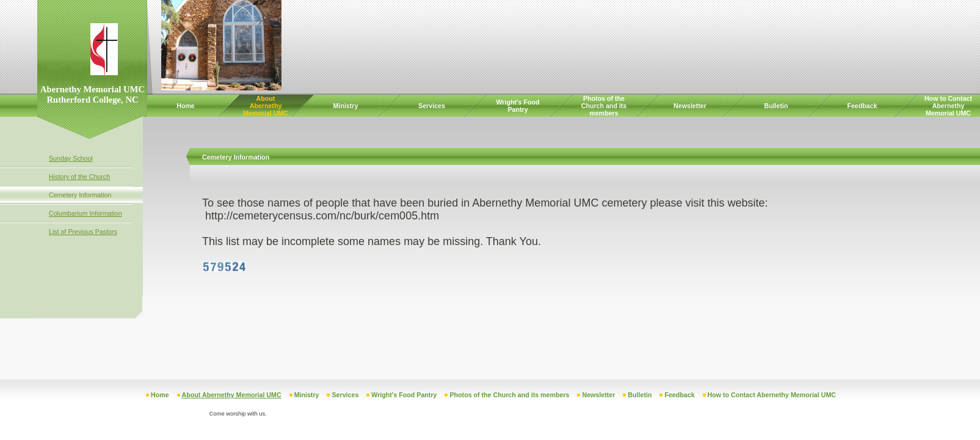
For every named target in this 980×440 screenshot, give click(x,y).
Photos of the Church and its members (604, 106)
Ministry (346, 106)
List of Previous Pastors (83, 232)
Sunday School (71, 158)
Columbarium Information (85, 213)
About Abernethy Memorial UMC (266, 106)
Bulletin (776, 106)
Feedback (862, 106)
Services (432, 106)
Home (186, 106)
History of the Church (79, 177)
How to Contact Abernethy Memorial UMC (948, 106)
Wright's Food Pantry (518, 106)
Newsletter (690, 106)
